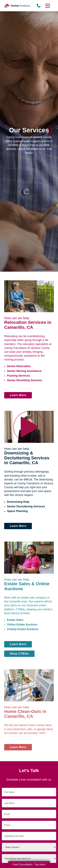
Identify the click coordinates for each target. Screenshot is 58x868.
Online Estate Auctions (22, 625)
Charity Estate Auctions (23, 629)
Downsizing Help (18, 502)
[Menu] (47, 6)
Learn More (18, 395)
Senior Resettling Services (25, 380)
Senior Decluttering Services (26, 506)
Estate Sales (15, 620)
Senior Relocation (19, 366)
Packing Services (18, 376)
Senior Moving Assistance (24, 371)
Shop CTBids (19, 654)
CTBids (20, 609)
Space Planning (17, 511)
